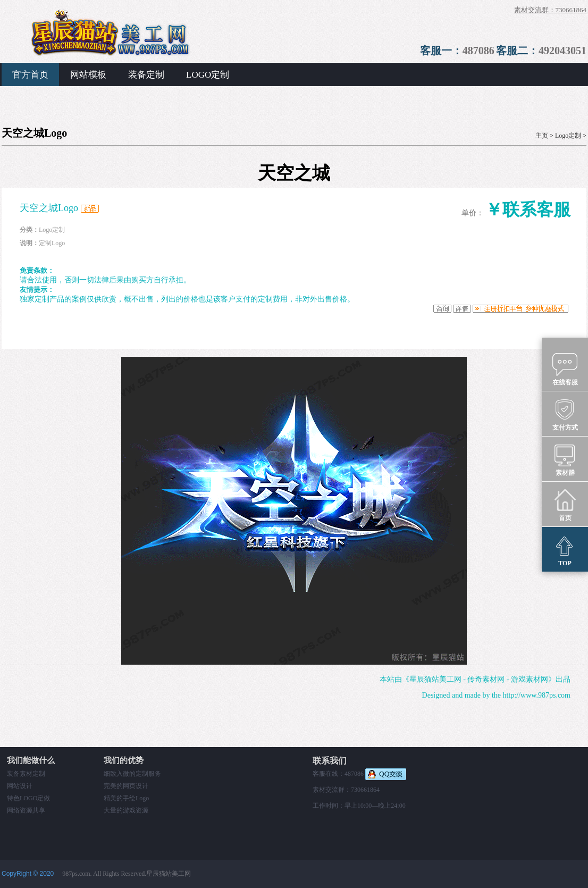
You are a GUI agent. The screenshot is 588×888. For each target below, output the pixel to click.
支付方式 (565, 414)
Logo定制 (568, 136)
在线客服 (565, 369)
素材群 (565, 459)
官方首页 (30, 75)
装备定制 (146, 75)
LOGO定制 (208, 75)
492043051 (562, 51)
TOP (565, 550)
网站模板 (88, 75)
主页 (542, 136)
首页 (565, 505)
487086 (478, 51)
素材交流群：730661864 (551, 10)
